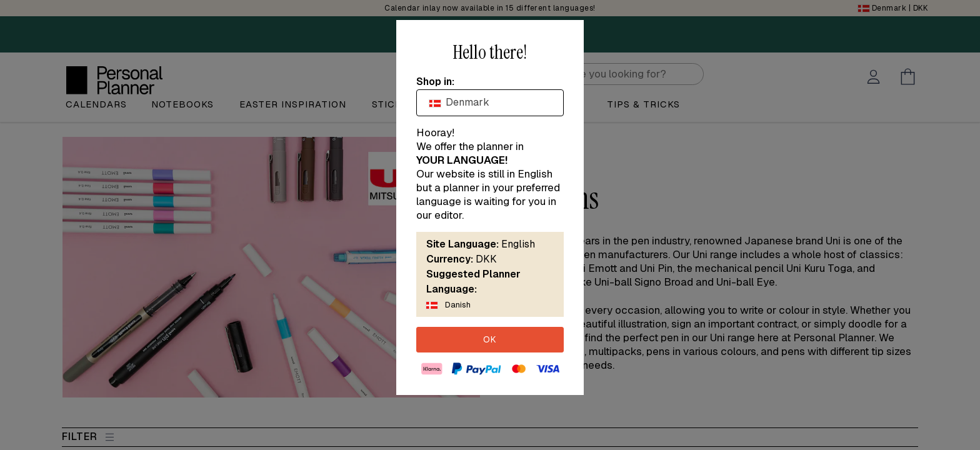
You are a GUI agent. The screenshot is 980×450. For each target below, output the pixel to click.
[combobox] (490, 102)
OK (490, 339)
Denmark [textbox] (459, 102)
